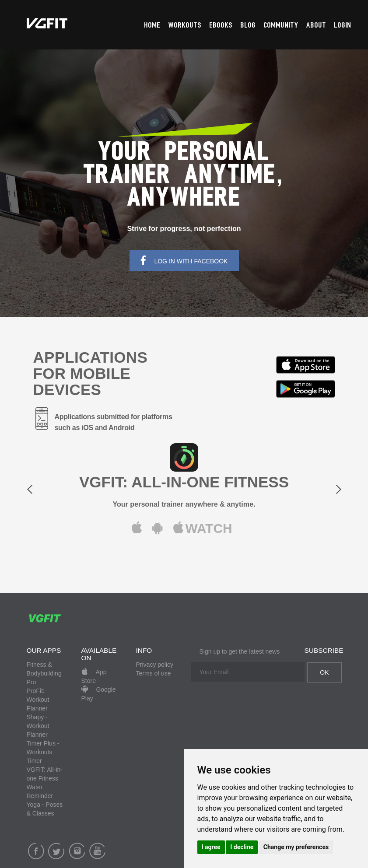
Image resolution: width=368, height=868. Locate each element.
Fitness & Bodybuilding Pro (44, 673)
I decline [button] (242, 847)
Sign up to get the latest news (240, 651)
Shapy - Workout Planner (38, 726)
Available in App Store (306, 365)
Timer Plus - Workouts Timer (43, 752)
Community (281, 26)
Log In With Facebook (184, 261)
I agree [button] (211, 847)
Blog (248, 26)
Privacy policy (155, 665)
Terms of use (154, 673)
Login (343, 26)
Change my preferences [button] (296, 847)
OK (324, 672)
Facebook (36, 851)
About (316, 26)
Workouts (185, 26)
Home (152, 26)
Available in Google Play (306, 389)
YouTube (97, 851)
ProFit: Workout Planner (38, 700)
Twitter (56, 851)
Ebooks (221, 26)
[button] (50, 492)
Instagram (77, 851)
